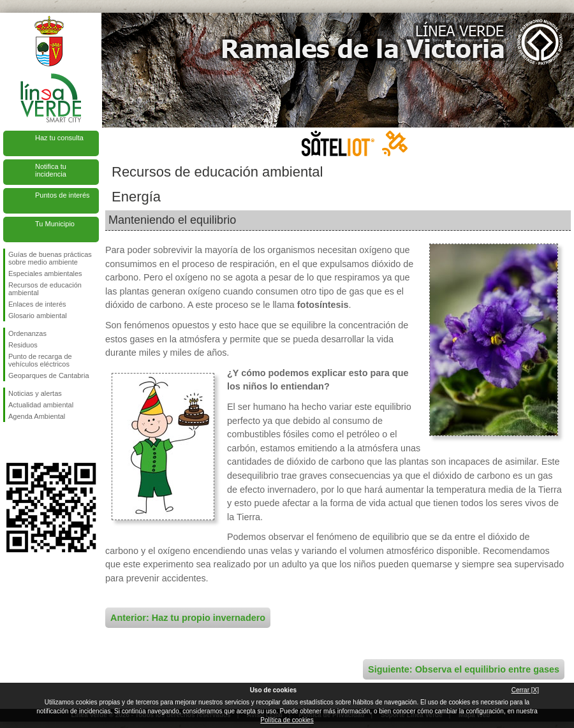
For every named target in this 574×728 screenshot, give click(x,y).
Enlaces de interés (37, 304)
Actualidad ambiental (41, 405)
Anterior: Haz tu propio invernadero (188, 618)
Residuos (23, 345)
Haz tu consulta (59, 138)
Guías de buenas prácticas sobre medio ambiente (50, 258)
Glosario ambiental (38, 316)
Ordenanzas (27, 333)
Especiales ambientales (45, 273)
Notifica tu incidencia (51, 170)
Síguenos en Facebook (11, 442)
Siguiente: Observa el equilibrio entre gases (464, 669)
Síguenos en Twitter (32, 442)
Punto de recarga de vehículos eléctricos (40, 360)
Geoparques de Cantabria (49, 375)
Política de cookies (287, 720)
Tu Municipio (55, 224)
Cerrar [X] (525, 690)
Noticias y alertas (35, 393)
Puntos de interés (63, 195)
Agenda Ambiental (37, 416)
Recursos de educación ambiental (45, 289)
